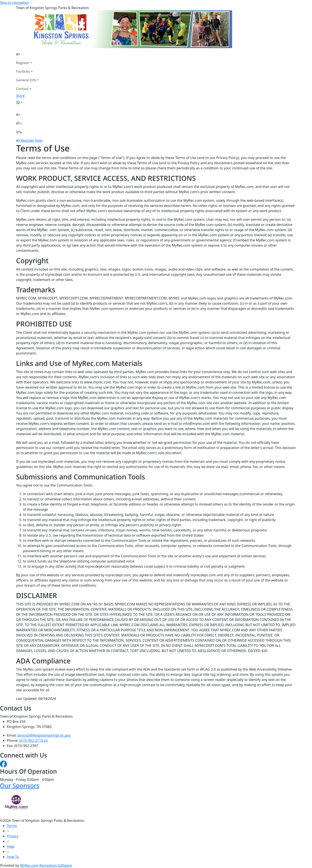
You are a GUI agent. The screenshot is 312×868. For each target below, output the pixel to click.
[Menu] (19, 132)
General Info (26, 80)
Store (21, 96)
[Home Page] (28, 54)
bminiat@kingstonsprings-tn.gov (44, 735)
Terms (12, 826)
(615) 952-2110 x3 (33, 740)
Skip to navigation (14, 3)
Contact (22, 89)
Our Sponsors (20, 786)
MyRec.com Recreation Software (46, 865)
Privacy (13, 836)
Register (23, 63)
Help (11, 846)
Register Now (32, 140)
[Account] (28, 102)
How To (13, 857)
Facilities (23, 71)
